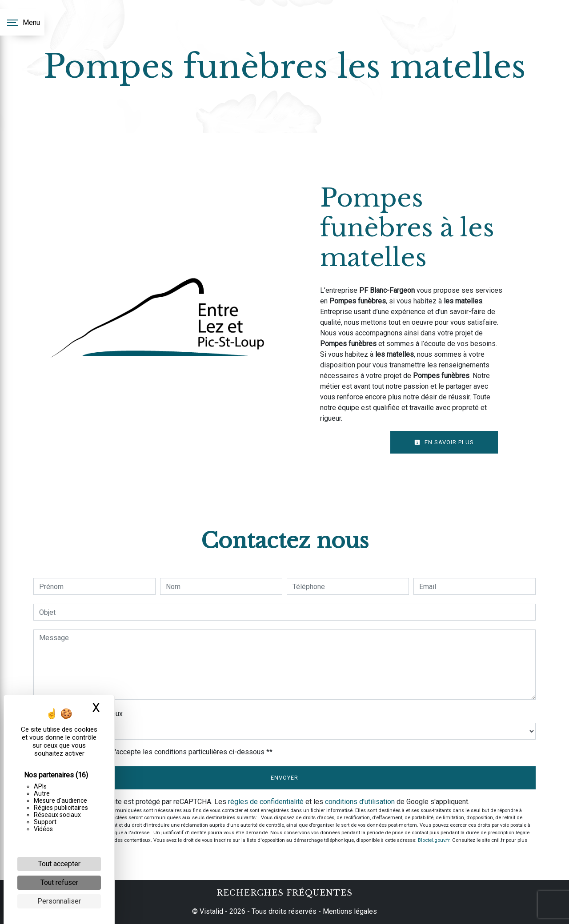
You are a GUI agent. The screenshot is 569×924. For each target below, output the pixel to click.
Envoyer (284, 778)
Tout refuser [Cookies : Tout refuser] (59, 882)
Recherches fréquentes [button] (284, 893)
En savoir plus (444, 442)
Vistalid (211, 911)
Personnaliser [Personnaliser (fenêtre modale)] (59, 901)
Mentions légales (349, 911)
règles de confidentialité (266, 802)
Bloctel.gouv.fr (434, 840)
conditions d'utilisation (360, 802)
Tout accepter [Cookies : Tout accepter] (59, 864)
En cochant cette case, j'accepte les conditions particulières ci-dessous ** (157, 752)
